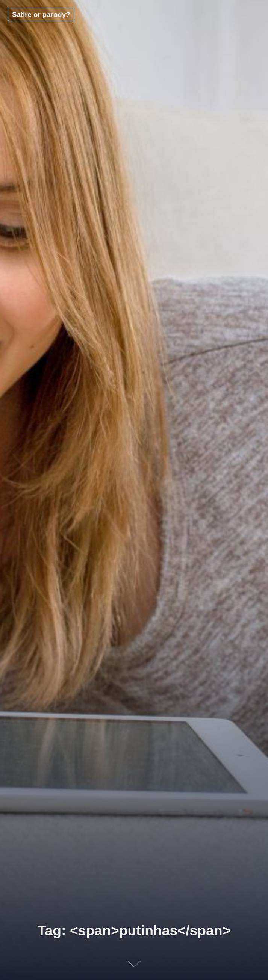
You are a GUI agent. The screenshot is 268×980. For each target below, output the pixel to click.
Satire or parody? (41, 14)
